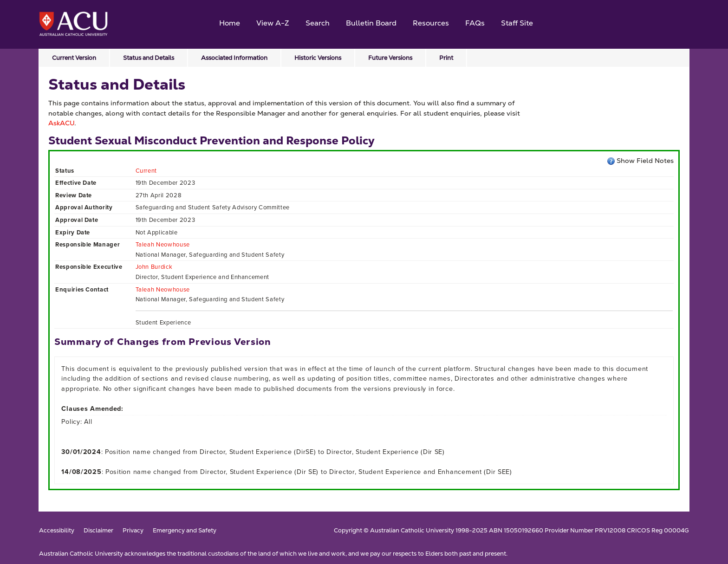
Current (146, 171)
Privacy (133, 531)
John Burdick (154, 267)
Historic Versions (318, 58)
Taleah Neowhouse (163, 244)
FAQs (475, 23)
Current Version (74, 58)
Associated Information (234, 58)
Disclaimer (98, 531)
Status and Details (149, 58)
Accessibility (57, 531)
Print (446, 58)
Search (318, 23)
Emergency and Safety (185, 531)
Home (230, 23)
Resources (431, 23)
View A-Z (273, 23)
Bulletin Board (371, 23)
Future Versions (390, 58)
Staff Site (517, 23)
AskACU (61, 123)
